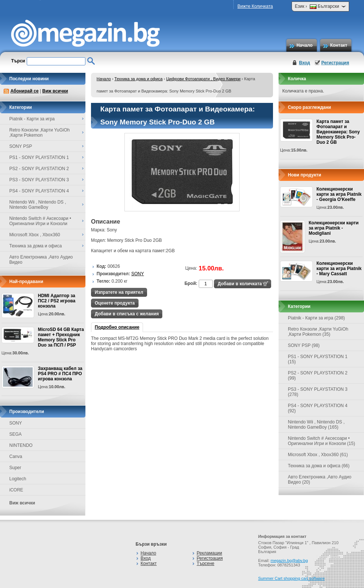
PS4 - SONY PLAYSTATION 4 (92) (318, 408)
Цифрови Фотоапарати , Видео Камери (203, 79)
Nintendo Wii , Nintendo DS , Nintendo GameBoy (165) (316, 425)
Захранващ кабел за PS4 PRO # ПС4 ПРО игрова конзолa (60, 374)
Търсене (206, 563)
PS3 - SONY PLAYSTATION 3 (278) (318, 392)
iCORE (16, 490)
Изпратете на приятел (119, 292)
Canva (16, 457)
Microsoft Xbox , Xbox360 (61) (318, 455)
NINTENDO (21, 445)
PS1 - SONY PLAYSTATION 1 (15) (318, 359)
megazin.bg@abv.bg (289, 561)
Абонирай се (25, 91)
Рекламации (209, 553)
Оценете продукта (115, 303)
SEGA (15, 434)
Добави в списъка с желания (127, 314)
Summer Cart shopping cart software (291, 578)
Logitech (18, 479)
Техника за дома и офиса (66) (319, 466)
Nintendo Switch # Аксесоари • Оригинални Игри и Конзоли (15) (321, 441)
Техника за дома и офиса (139, 79)
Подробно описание (117, 327)
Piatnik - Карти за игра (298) (316, 318)
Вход (305, 63)
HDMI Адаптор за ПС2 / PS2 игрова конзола (57, 301)
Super (15, 468)
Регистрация (335, 63)
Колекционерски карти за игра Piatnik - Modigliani (334, 228)
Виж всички (55, 91)
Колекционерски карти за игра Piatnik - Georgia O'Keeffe (339, 194)
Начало (304, 45)
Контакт (339, 45)
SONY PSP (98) (304, 345)
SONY (16, 423)
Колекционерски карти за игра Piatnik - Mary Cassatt (339, 269)
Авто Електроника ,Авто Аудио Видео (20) (320, 480)
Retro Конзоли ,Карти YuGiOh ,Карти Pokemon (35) (318, 332)
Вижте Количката (255, 6)
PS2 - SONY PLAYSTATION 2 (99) (318, 376)
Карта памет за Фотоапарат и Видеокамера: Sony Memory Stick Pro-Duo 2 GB (338, 132)
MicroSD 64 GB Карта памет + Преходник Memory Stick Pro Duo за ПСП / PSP (61, 337)
